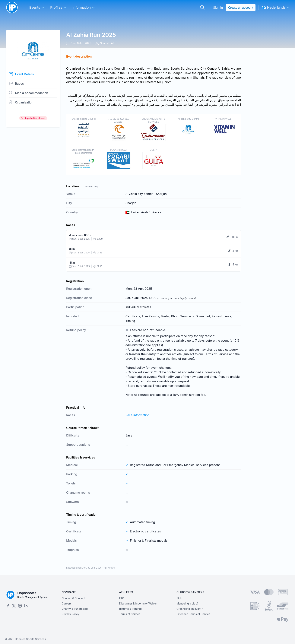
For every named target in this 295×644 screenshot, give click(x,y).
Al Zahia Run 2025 (91, 35)
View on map (91, 187)
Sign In (218, 8)
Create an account (241, 8)
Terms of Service (130, 614)
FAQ (122, 598)
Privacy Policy (70, 614)
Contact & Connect (73, 598)
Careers (67, 603)
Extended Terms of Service (193, 614)
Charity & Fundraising (75, 609)
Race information (138, 415)
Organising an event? (190, 609)
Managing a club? (187, 603)
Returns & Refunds (131, 609)
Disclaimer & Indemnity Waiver (138, 603)
